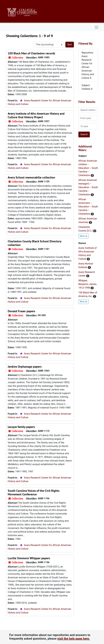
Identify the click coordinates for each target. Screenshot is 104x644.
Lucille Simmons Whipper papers (29, 558)
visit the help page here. (74, 639)
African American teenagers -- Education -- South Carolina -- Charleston (88, 187)
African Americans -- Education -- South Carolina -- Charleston (88, 207)
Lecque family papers (21, 427)
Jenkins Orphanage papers (25, 367)
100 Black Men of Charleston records (31, 53)
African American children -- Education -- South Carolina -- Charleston (88, 168)
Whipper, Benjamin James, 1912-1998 (88, 284)
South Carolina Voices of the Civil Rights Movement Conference (34, 492)
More (84, 236)
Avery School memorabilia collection (31, 177)
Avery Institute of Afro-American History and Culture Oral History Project (36, 115)
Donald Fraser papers (21, 311)
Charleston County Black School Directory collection (35, 243)
